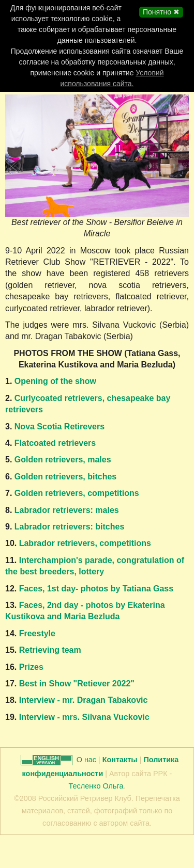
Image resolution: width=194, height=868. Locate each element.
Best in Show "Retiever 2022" (77, 684)
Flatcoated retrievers (55, 443)
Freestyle (37, 633)
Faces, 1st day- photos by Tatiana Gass (96, 589)
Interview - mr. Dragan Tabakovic (82, 700)
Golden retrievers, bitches (65, 477)
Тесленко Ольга (96, 786)
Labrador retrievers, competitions (85, 543)
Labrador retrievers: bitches (68, 527)
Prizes (31, 667)
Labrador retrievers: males (67, 510)
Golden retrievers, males (61, 460)
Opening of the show (55, 381)
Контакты (120, 760)
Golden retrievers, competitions (77, 493)
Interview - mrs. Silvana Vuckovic (83, 717)
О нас (87, 760)
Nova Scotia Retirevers (59, 427)
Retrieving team (50, 650)
